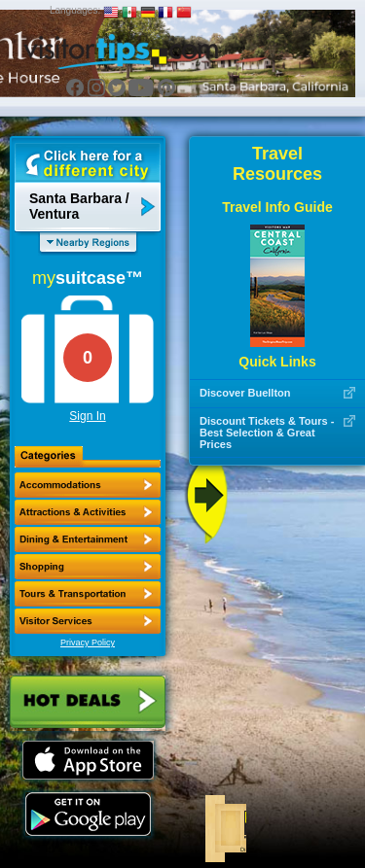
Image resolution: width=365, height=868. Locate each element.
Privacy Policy (88, 642)
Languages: (75, 10)
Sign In (87, 416)
